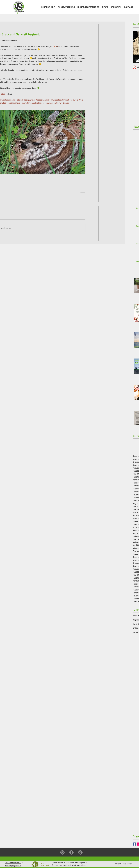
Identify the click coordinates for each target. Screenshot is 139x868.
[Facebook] (134, 844)
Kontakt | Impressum (13, 866)
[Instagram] (62, 852)
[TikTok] (80, 852)
